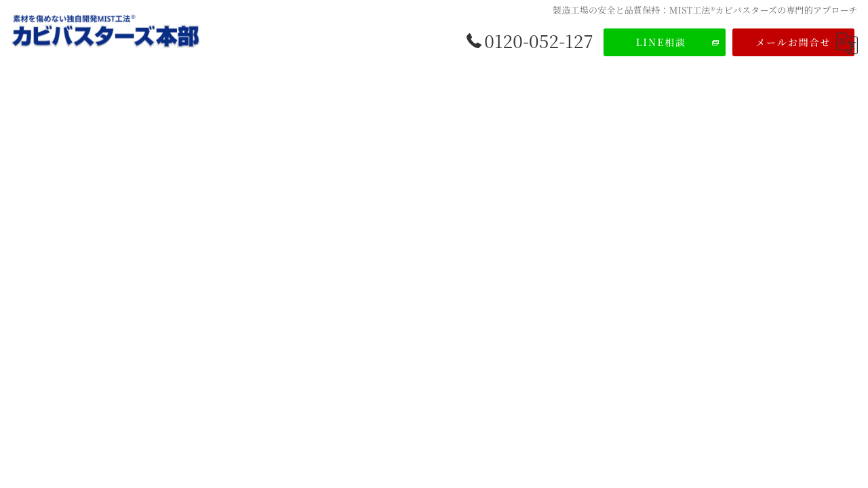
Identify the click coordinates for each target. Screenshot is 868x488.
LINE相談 (662, 42)
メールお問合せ (793, 42)
